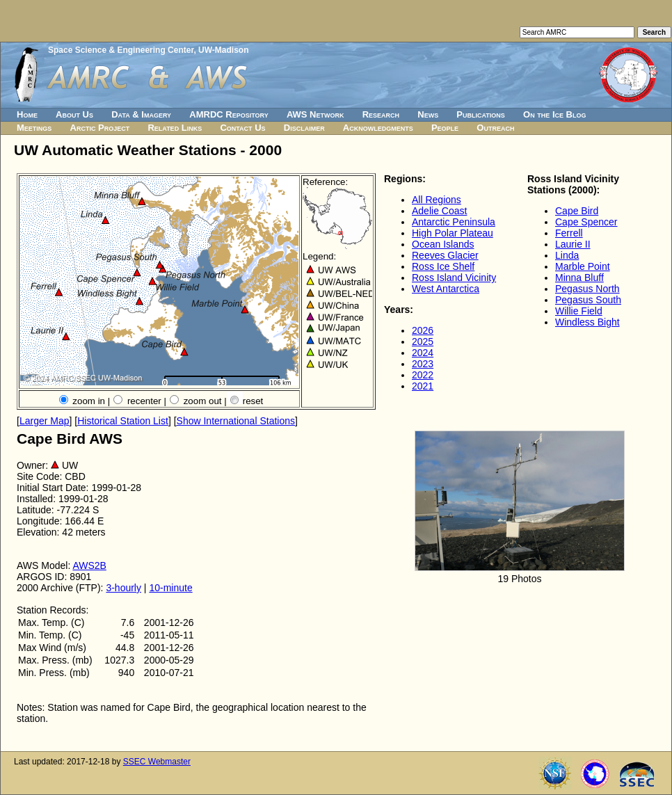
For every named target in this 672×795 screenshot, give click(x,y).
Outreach (495, 128)
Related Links (175, 128)
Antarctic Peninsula (454, 222)
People (445, 128)
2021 (423, 386)
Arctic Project (100, 128)
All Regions (437, 200)
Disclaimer (304, 128)
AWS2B (89, 565)
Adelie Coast (439, 211)
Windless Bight (587, 322)
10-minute (170, 588)
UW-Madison (223, 50)
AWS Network (315, 114)
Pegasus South (588, 300)
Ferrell (569, 233)
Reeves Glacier (445, 255)
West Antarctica (446, 289)
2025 (423, 342)
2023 (423, 364)
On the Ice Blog (554, 114)
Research (381, 114)
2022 (423, 375)
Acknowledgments (378, 128)
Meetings (34, 128)
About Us (74, 114)
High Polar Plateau (453, 233)
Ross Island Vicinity (454, 278)
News (428, 114)
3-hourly (123, 588)
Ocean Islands (443, 244)
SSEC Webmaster (157, 762)
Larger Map (45, 421)
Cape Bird (577, 211)
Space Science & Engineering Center (121, 50)
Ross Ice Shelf (443, 266)
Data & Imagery (141, 114)
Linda (567, 255)
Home (27, 114)
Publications (481, 114)
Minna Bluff (579, 278)
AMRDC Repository (229, 114)
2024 (423, 353)
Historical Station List (123, 421)
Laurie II (573, 244)
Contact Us (242, 128)
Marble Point (583, 266)
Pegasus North (587, 289)
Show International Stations (236, 421)
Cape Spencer (586, 222)
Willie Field (579, 311)
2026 (423, 330)
